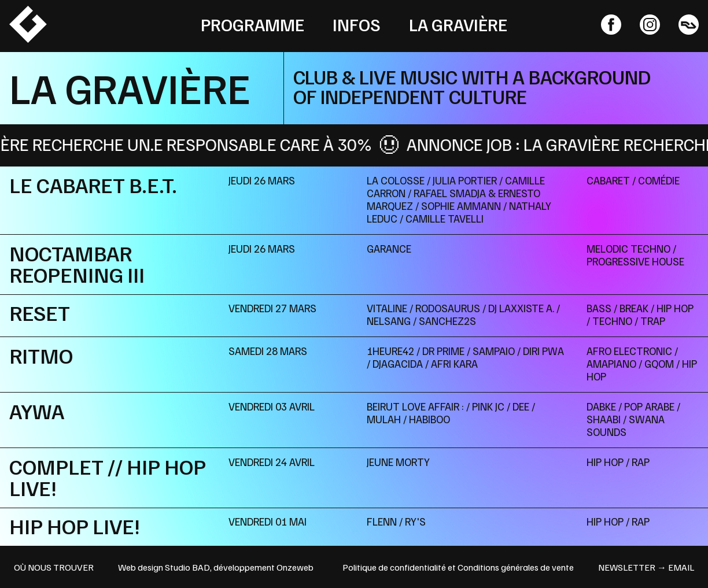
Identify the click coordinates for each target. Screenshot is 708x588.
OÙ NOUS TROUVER (54, 567)
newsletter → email (646, 567)
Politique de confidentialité (394, 567)
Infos (357, 24)
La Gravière (458, 24)
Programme (252, 24)
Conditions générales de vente (516, 567)
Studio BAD (187, 567)
